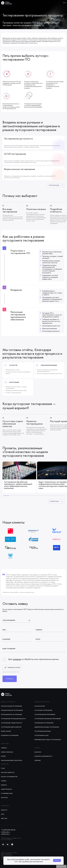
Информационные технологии (12, 760)
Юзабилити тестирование (10, 735)
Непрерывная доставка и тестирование (48, 740)
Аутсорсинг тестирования (43, 710)
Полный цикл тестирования (44, 723)
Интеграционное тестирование (12, 714)
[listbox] (17, 620)
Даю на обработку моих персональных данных (34, 659)
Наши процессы (6, 789)
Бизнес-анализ (6, 731)
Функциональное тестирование (12, 710)
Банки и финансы (7, 752)
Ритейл (3, 756)
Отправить (10, 679)
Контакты (4, 798)
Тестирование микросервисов (11, 727)
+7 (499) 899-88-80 (8, 830)
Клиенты (4, 785)
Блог (3, 814)
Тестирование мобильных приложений (48, 719)
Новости (4, 810)
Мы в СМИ (4, 818)
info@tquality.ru (6, 832)
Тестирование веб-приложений (45, 714)
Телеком (4, 748)
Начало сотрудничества (9, 777)
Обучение (38, 760)
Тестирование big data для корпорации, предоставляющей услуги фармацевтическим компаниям (18, 485)
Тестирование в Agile (41, 735)
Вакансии (38, 752)
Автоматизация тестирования (11, 706)
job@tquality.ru (5, 834)
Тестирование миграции (43, 731)
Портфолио (54, 501)
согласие (17, 659)
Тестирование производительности (13, 719)
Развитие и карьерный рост (43, 756)
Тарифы (4, 781)
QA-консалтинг (40, 706)
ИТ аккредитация (7, 793)
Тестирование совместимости (12, 723)
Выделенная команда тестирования (47, 727)
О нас (3, 768)
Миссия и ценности (8, 772)
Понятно (57, 860)
